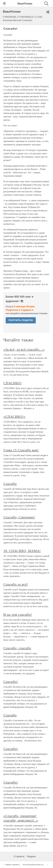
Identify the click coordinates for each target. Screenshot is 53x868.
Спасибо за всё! (16, 584)
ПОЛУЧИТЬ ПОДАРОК (21, 320)
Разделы (31, 856)
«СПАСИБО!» (14, 417)
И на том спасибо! (18, 615)
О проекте (19, 856)
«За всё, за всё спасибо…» (24, 349)
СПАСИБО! (13, 383)
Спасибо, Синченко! (19, 517)
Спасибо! (11, 682)
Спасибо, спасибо (17, 648)
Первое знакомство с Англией (18, 865)
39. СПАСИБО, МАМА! (22, 551)
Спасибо (10, 484)
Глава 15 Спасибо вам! (21, 450)
